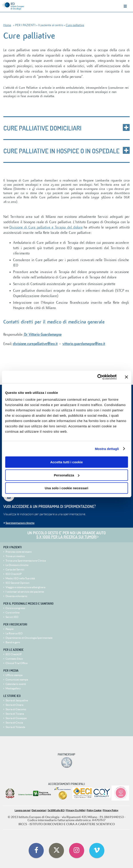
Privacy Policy (111, 810)
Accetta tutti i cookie (66, 462)
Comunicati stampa (17, 680)
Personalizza (67, 475)
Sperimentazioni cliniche (20, 523)
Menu (125, 6)
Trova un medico (15, 556)
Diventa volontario (16, 596)
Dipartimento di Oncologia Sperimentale (29, 638)
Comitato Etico (14, 659)
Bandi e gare (13, 642)
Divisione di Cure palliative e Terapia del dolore (46, 227)
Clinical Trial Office (17, 663)
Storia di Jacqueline (17, 700)
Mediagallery (13, 688)
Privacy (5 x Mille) (76, 810)
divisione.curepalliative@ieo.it (35, 344)
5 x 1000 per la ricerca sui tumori (66, 537)
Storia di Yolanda (15, 727)
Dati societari (39, 810)
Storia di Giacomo (16, 709)
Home (7, 25)
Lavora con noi (22, 810)
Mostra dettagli (107, 449)
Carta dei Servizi (15, 569)
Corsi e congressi (15, 608)
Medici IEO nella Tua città (20, 578)
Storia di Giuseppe (16, 718)
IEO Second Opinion (18, 583)
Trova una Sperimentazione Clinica (26, 561)
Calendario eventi (16, 684)
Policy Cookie (94, 810)
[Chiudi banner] (126, 377)
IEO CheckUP (14, 574)
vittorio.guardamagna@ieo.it (84, 344)
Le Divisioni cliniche (17, 565)
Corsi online (13, 613)
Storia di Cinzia (14, 723)
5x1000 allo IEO (56, 810)
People (10, 629)
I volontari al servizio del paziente (25, 592)
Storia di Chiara (14, 705)
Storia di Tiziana (15, 714)
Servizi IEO (12, 617)
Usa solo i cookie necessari (67, 488)
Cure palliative (75, 25)
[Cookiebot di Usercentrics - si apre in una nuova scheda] (97, 377)
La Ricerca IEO (14, 633)
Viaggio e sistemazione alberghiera (25, 587)
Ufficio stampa (14, 675)
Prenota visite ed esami (19, 552)
